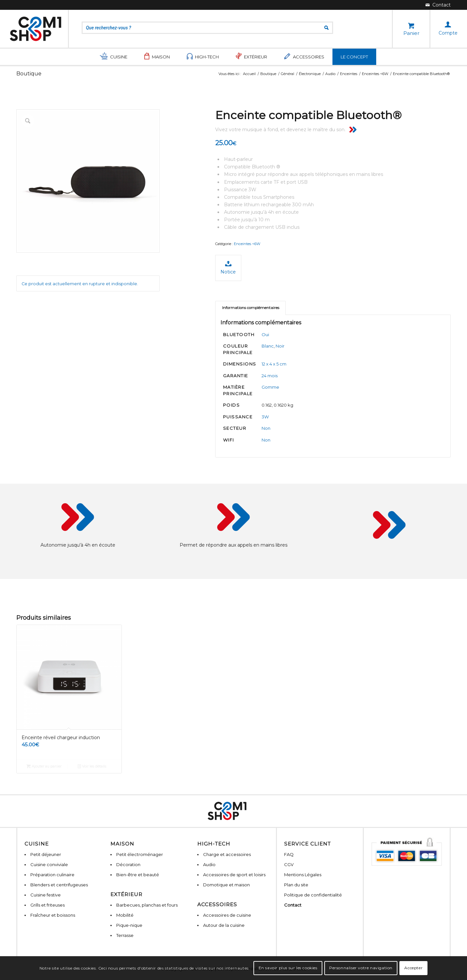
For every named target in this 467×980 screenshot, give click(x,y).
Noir (280, 346)
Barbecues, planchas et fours (147, 905)
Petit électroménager (140, 854)
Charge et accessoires (227, 854)
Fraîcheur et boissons (53, 915)
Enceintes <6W (247, 244)
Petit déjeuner (46, 854)
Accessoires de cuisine (227, 915)
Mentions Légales (303, 875)
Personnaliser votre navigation (361, 968)
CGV (289, 864)
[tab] (250, 308)
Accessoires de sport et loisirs (234, 875)
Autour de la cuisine (224, 925)
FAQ (289, 854)
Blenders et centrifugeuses (59, 885)
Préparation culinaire (52, 875)
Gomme (270, 387)
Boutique (29, 74)
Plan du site (296, 885)
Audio (209, 864)
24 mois (270, 376)
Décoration (128, 864)
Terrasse (125, 935)
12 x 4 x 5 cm (274, 364)
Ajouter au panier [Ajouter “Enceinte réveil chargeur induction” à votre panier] (44, 766)
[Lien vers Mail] (438, 5)
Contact (293, 905)
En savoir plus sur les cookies (288, 968)
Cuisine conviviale (49, 864)
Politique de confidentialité (313, 895)
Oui (265, 334)
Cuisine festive (46, 895)
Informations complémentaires (251, 308)
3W (265, 417)
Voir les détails (92, 766)
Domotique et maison (226, 885)
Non (266, 428)
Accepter (413, 968)
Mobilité (125, 915)
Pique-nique (129, 925)
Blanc (268, 346)
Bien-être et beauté (138, 875)
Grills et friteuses (48, 905)
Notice (228, 267)
